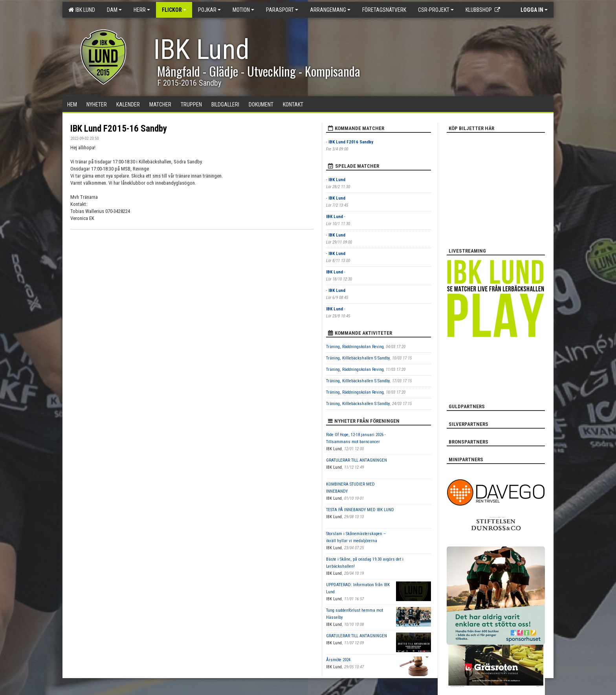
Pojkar (209, 10)
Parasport (282, 10)
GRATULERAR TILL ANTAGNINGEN (357, 460)
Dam (114, 10)
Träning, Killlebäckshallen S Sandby (358, 358)
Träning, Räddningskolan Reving (355, 347)
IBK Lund (82, 10)
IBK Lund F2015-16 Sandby (119, 129)
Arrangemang (330, 10)
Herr (142, 10)
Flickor (174, 10)
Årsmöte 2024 (338, 660)
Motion (243, 10)
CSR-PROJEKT (436, 10)
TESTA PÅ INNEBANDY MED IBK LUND (360, 510)
